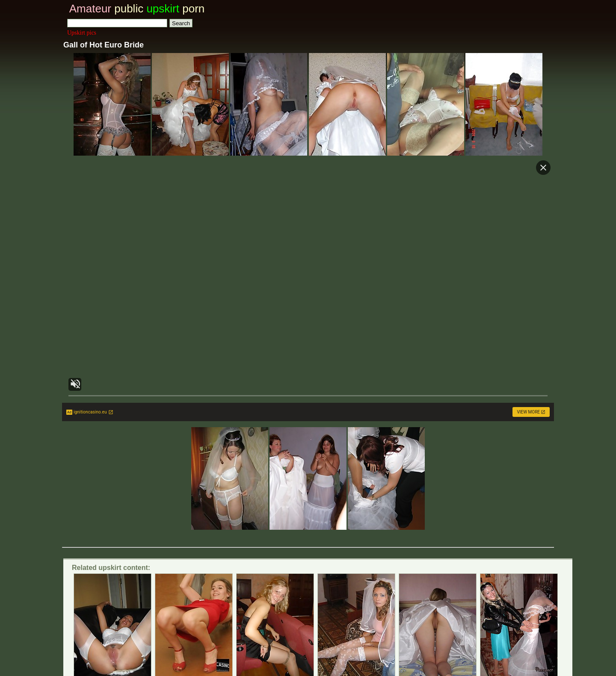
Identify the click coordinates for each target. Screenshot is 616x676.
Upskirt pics (82, 33)
